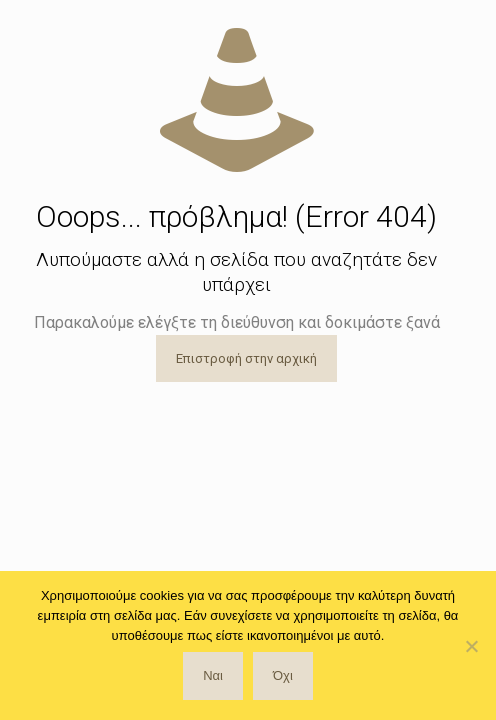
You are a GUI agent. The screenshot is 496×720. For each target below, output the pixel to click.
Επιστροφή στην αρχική (246, 358)
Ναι (213, 675)
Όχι (283, 675)
